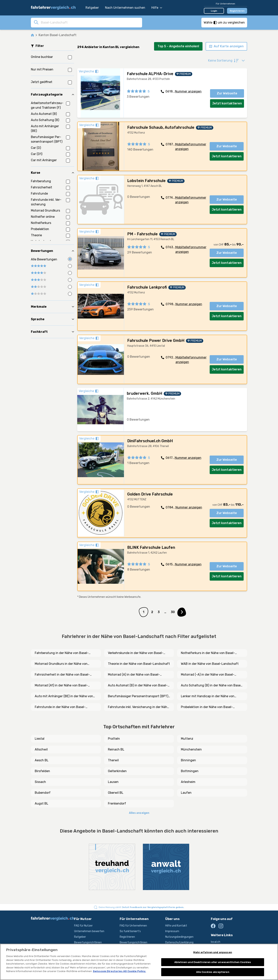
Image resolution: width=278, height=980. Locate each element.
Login (214, 11)
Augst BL (42, 803)
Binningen (188, 760)
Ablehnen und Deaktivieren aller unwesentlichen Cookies (213, 962)
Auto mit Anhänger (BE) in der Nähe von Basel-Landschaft (64, 696)
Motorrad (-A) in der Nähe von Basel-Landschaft (208, 675)
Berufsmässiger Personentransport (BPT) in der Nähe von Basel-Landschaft (138, 696)
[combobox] (90, 22)
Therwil (113, 760)
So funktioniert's (130, 931)
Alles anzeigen (139, 813)
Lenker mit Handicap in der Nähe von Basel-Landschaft (208, 696)
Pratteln (114, 739)
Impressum (172, 931)
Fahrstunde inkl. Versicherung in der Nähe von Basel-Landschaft (138, 707)
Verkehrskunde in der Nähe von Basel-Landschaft (136, 653)
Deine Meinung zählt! (141, 907)
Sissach (40, 782)
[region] (139, 962)
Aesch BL (42, 760)
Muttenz (187, 739)
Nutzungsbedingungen (179, 937)
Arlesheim (188, 782)
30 (173, 612)
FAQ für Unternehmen (133, 926)
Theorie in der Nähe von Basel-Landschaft (139, 664)
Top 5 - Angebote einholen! (178, 46)
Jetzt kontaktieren (227, 103)
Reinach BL (116, 749)
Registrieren (237, 11)
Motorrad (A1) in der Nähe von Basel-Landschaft (61, 686)
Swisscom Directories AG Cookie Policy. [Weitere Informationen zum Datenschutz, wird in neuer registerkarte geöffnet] (119, 971)
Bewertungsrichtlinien (88, 942)
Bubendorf (43, 793)
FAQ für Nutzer (83, 926)
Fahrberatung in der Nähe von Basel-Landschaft (62, 653)
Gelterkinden (117, 771)
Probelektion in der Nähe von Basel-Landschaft (207, 707)
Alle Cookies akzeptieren (213, 972)
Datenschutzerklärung (179, 942)
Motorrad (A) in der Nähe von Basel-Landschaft (134, 675)
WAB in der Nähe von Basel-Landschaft (210, 664)
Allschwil (41, 749)
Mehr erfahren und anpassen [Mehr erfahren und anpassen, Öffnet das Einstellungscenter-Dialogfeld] (213, 952)
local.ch (216, 942)
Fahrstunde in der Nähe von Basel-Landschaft (60, 707)
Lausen (113, 782)
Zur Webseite (227, 93)
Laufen (186, 793)
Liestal (40, 739)
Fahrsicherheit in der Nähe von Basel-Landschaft (62, 675)
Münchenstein (191, 749)
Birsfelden (42, 771)
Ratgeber (92, 8)
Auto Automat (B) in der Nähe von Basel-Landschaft (138, 686)
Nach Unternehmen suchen (125, 8)
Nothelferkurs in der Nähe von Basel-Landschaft (208, 653)
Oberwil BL (116, 793)
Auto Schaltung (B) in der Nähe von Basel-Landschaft (212, 686)
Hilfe (157, 8)
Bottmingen (190, 771)
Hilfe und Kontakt (176, 926)
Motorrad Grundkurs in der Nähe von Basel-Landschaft (61, 664)
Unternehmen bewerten (89, 931)
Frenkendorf (117, 803)
